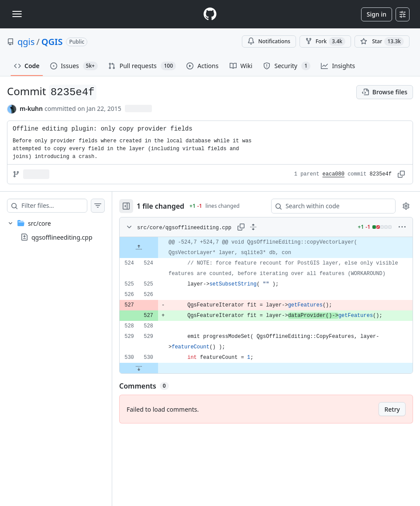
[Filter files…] (63, 206)
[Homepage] (210, 14)
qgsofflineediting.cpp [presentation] (62, 237)
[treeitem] (65, 230)
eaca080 (334, 174)
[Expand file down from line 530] (156, 379)
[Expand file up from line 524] (156, 248)
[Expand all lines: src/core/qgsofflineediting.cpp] (271, 227)
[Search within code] (329, 206)
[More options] (402, 227)
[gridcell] (275, 248)
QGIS (52, 42)
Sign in (377, 14)
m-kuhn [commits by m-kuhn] (31, 108)
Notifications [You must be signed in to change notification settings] (269, 41)
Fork (325, 41)
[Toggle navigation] (17, 14)
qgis (26, 42)
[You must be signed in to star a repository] (382, 41)
